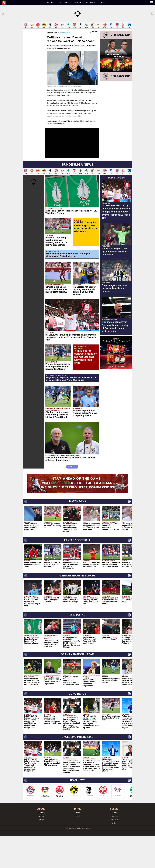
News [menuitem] (50, 3)
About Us (41, 845)
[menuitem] (23, 3)
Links (114, 855)
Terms (78, 845)
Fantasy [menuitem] (91, 3)
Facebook (114, 848)
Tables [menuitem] (78, 3)
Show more (72, 498)
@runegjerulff (65, 64)
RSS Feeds (114, 851)
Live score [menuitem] (64, 3)
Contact (41, 848)
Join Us (41, 851)
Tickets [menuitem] (104, 3)
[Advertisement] (77, 37)
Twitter (114, 845)
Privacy (77, 848)
